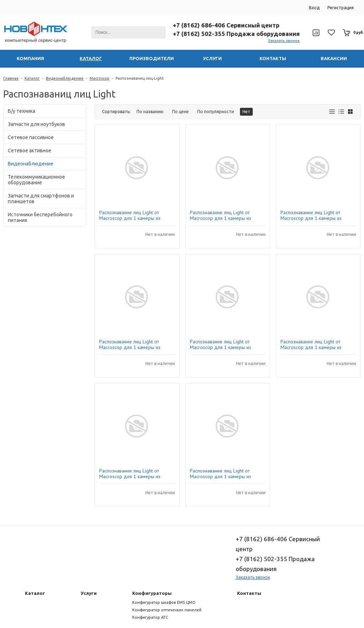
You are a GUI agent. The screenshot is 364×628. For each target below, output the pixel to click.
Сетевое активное (30, 151)
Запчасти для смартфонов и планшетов (41, 199)
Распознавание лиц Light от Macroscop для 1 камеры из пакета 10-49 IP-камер (130, 474)
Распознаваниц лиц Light (140, 78)
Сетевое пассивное (31, 137)
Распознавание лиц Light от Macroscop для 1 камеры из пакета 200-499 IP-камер (220, 344)
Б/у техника (22, 111)
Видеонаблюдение (65, 78)
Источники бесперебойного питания (40, 217)
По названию (150, 112)
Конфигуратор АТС (150, 617)
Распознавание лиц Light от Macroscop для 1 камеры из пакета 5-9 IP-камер (311, 344)
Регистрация (341, 8)
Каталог (32, 78)
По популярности (216, 112)
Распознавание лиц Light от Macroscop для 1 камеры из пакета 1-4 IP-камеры (130, 215)
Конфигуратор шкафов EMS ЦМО (164, 602)
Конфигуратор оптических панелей (167, 610)
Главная (11, 78)
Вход (314, 8)
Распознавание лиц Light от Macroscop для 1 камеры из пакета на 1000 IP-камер (130, 344)
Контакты (249, 593)
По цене (180, 112)
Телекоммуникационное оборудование (36, 180)
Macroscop (100, 78)
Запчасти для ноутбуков (36, 124)
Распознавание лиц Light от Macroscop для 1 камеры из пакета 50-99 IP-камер (311, 215)
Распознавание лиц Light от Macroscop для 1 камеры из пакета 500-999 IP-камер (220, 215)
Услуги (89, 593)
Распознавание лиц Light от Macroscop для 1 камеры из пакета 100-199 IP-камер (220, 474)
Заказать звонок (284, 41)
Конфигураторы (152, 593)
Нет (246, 112)
